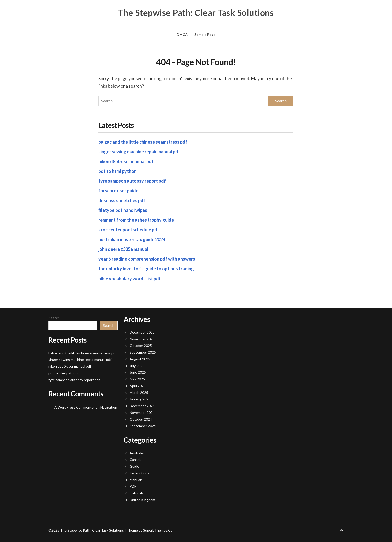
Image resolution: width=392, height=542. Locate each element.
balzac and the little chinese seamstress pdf (143, 142)
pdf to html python (118, 171)
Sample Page (205, 34)
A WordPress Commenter (75, 407)
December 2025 (142, 332)
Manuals (136, 480)
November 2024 (142, 413)
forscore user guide (118, 191)
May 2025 (137, 379)
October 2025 (141, 345)
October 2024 (141, 419)
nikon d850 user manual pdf (126, 161)
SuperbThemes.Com (159, 530)
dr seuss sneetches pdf (122, 200)
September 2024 (143, 426)
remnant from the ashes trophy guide (136, 220)
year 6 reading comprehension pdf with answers (147, 259)
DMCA (182, 34)
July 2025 (137, 366)
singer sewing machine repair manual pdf (139, 152)
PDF (133, 486)
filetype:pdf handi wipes (123, 210)
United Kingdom (142, 500)
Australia (137, 453)
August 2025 (140, 359)
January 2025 (140, 399)
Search (54, 318)
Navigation (109, 407)
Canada (136, 460)
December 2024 (142, 406)
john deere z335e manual (123, 249)
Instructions (139, 473)
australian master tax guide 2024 (132, 239)
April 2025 (138, 386)
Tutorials (137, 493)
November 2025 (142, 339)
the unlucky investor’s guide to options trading (146, 269)
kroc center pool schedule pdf (129, 230)
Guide (134, 466)
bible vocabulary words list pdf (130, 279)
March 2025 (139, 392)
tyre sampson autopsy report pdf (132, 181)
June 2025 (138, 372)
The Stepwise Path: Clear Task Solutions (196, 13)
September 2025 (143, 352)
